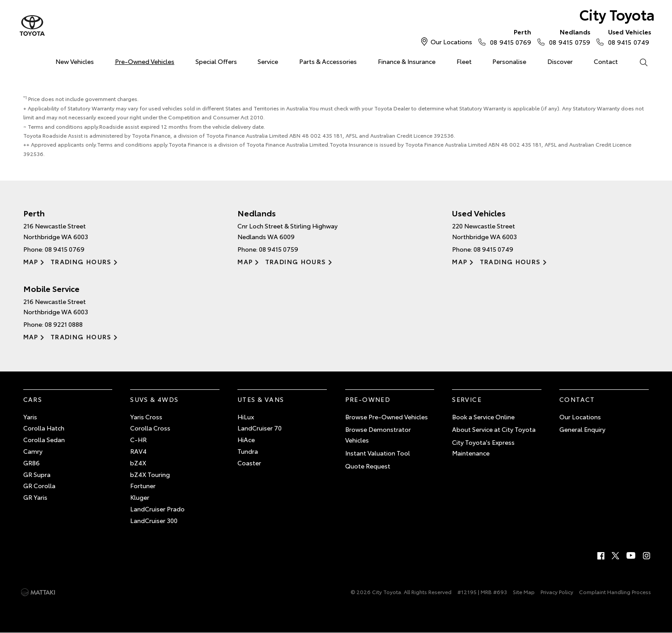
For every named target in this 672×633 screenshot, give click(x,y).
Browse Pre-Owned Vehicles (387, 417)
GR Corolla (39, 485)
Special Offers (216, 61)
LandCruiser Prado (157, 509)
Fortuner (143, 485)
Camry (33, 451)
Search (638, 62)
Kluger (140, 497)
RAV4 (138, 451)
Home (25, 60)
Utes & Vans (261, 399)
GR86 (32, 463)
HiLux (246, 417)
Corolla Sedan (44, 439)
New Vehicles (75, 61)
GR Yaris (35, 497)
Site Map (524, 592)
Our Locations (451, 42)
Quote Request (368, 466)
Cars (33, 399)
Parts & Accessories (328, 61)
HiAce (246, 439)
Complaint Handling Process (615, 592)
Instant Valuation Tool (378, 453)
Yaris (30, 417)
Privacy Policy (557, 592)
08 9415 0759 (567, 37)
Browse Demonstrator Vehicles (378, 435)
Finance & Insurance (407, 61)
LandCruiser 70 (260, 428)
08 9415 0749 (628, 37)
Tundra (248, 451)
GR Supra (37, 474)
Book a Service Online (483, 417)
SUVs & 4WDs (154, 399)
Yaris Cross (146, 417)
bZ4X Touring (150, 474)
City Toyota (617, 14)
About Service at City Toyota (494, 429)
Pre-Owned (368, 399)
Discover (560, 61)
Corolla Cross (150, 428)
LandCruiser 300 (154, 520)
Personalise (509, 61)
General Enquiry (582, 429)
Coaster (249, 463)
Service (268, 61)
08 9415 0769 (509, 37)
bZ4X (138, 463)
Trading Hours (81, 262)
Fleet (464, 61)
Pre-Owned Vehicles (145, 61)
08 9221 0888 (64, 324)
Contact (606, 61)
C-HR (138, 439)
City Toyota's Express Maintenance (483, 447)
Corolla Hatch (44, 428)
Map (31, 262)
